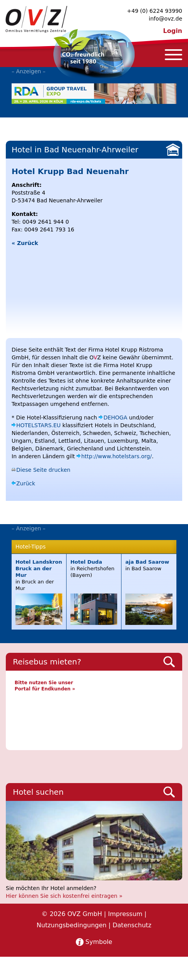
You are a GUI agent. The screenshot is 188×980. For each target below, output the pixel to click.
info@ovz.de (166, 19)
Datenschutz (132, 925)
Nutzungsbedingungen (72, 925)
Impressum (125, 914)
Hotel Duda (86, 562)
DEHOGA (115, 418)
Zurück (26, 483)
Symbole (99, 942)
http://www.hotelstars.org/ (116, 456)
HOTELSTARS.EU (38, 425)
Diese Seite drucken (43, 470)
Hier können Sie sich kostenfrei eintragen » (64, 896)
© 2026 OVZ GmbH (72, 914)
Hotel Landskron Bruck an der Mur (39, 569)
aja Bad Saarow (147, 562)
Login (173, 31)
